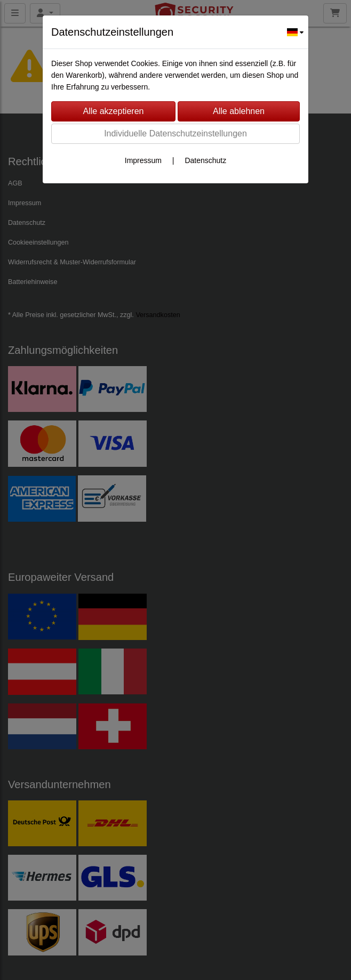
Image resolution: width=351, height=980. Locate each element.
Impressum (143, 160)
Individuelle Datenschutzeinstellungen (175, 133)
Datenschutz (205, 160)
